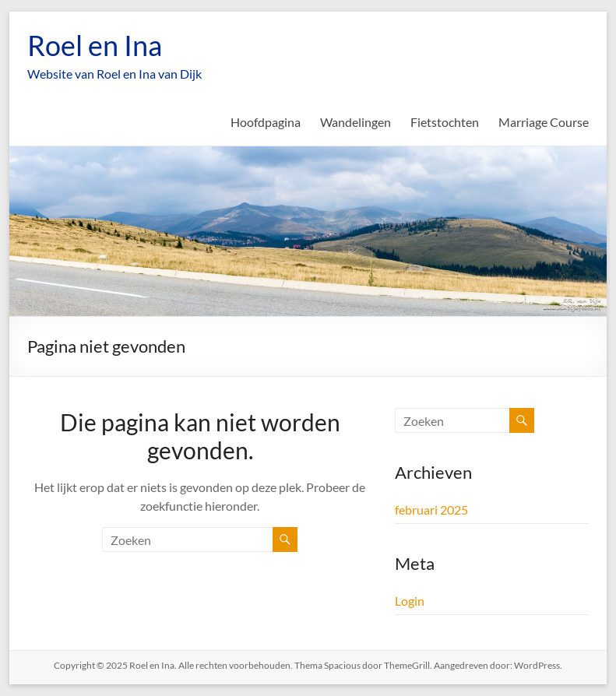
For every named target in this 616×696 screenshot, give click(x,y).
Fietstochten (445, 122)
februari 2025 (431, 510)
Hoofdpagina (266, 122)
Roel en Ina (95, 45)
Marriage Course (544, 122)
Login (410, 601)
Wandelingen (356, 122)
